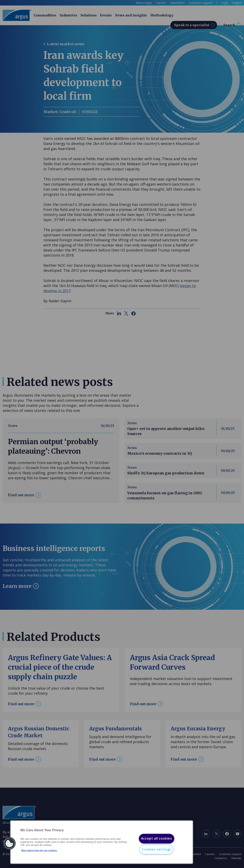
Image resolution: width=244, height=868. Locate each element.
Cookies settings (156, 849)
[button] (10, 843)
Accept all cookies (157, 839)
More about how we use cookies (39, 850)
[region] (102, 842)
